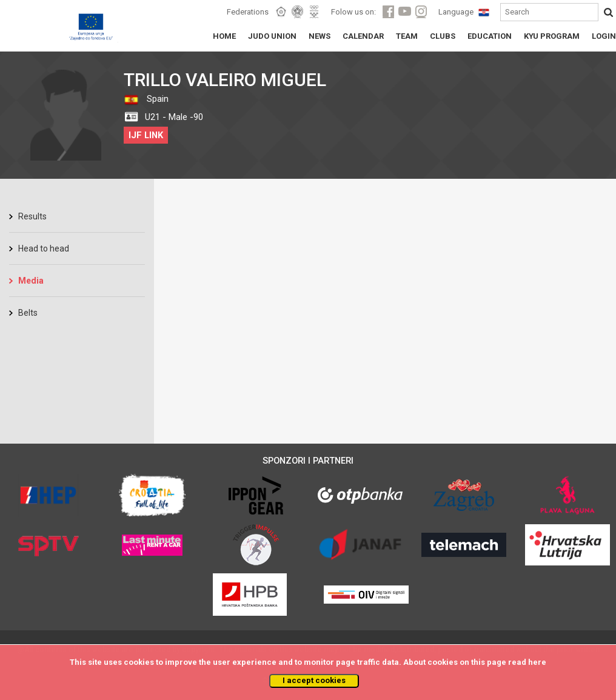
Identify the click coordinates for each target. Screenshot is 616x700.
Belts (28, 313)
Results (32, 216)
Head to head (44, 248)
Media (31, 281)
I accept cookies (314, 680)
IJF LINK (146, 135)
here (537, 662)
